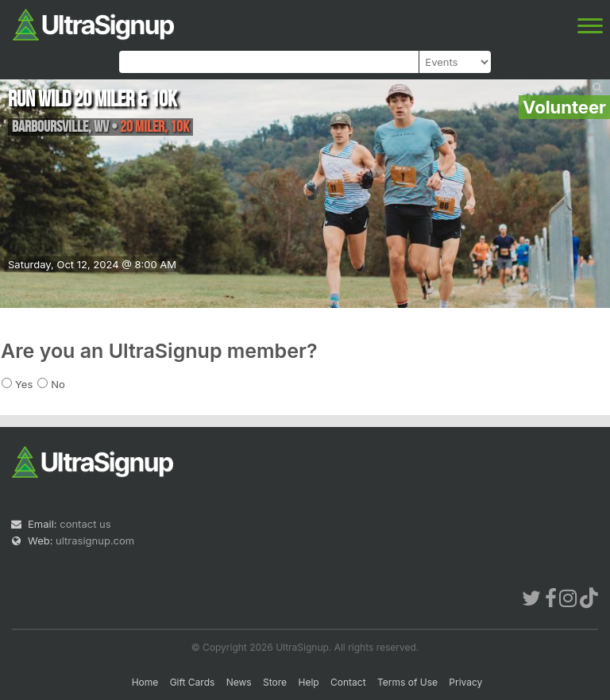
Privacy (465, 682)
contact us (85, 524)
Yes (24, 384)
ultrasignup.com (95, 540)
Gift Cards (193, 682)
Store (275, 682)
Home (145, 682)
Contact (348, 682)
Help (308, 682)
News (239, 682)
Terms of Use (407, 682)
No (58, 384)
